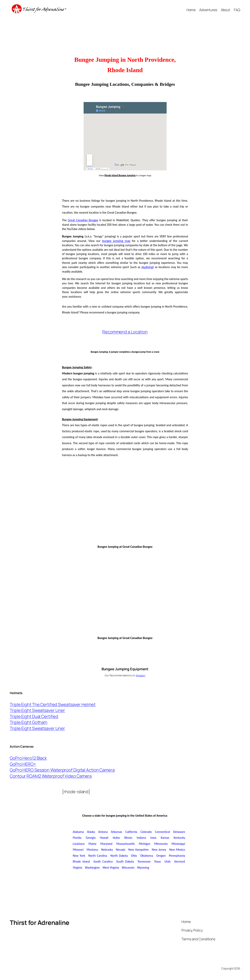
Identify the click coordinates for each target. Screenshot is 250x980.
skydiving (147, 267)
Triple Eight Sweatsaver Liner (37, 710)
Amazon (141, 675)
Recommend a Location (125, 332)
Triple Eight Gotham (29, 722)
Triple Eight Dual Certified (34, 716)
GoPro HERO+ (23, 764)
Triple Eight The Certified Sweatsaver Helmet (53, 704)
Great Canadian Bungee (83, 220)
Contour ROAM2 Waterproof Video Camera (51, 776)
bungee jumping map (116, 241)
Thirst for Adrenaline (40, 923)
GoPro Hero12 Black (28, 758)
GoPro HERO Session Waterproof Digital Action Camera (62, 770)
